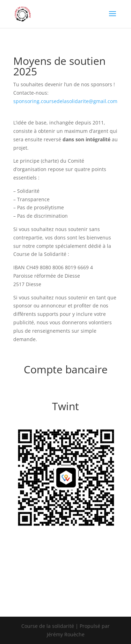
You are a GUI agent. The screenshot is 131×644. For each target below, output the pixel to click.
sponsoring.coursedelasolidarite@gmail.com (65, 101)
